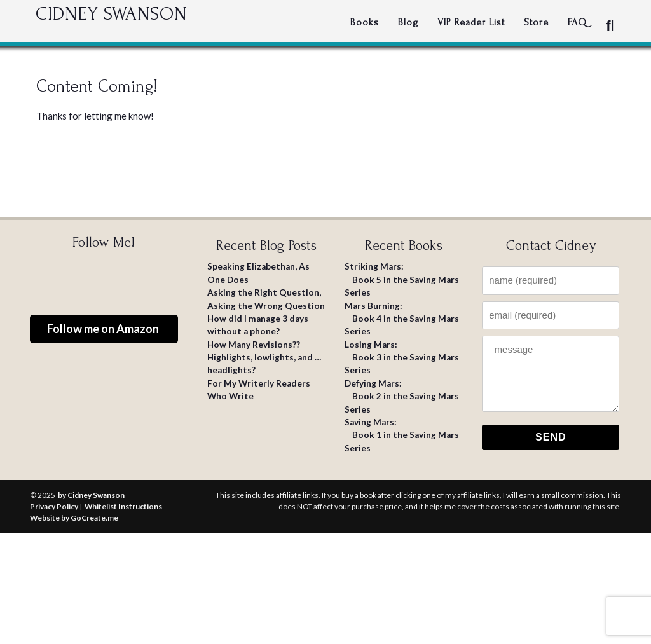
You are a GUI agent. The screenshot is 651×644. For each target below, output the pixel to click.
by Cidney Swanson (91, 495)
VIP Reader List (471, 22)
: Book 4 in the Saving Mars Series (402, 319)
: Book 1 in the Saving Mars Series (402, 435)
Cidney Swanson (153, 22)
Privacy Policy (54, 506)
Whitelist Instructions (123, 506)
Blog (408, 22)
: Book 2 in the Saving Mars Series (402, 396)
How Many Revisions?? (254, 345)
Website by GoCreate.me (74, 518)
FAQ (577, 22)
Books (365, 22)
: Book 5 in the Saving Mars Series (402, 279)
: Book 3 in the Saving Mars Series (402, 358)
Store (536, 22)
